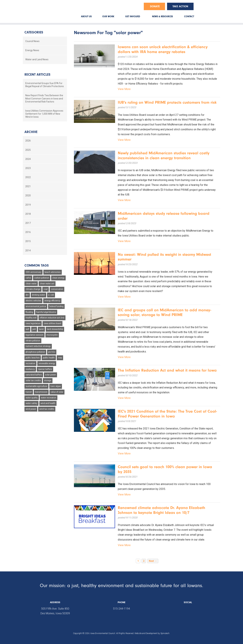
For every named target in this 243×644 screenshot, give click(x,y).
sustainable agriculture (36, 386)
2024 (28, 159)
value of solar (57, 392)
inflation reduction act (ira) (52, 318)
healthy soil (31, 318)
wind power (31, 409)
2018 (28, 214)
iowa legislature (33, 323)
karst (41, 329)
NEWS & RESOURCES (162, 16)
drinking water (38, 295)
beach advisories (53, 272)
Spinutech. (165, 633)
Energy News (32, 50)
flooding (29, 312)
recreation (30, 363)
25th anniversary (33, 272)
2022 (28, 177)
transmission (41, 392)
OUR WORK (108, 16)
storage (48, 380)
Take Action (180, 6)
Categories (34, 32)
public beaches (33, 358)
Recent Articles (37, 75)
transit (29, 392)
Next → (153, 561)
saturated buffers (34, 375)
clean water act (47, 284)
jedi (34, 329)
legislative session (35, 335)
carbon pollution (42, 278)
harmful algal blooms (46, 312)
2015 (28, 241)
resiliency (30, 369)
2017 (28, 223)
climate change (33, 289)
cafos (28, 278)
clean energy (58, 278)
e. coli (51, 295)
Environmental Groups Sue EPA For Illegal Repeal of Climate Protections (45, 85)
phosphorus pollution (35, 352)
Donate (155, 6)
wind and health (48, 403)
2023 (28, 168)
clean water (31, 284)
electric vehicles (33, 301)
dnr (27, 295)
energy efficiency (52, 301)
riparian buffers (45, 369)
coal (46, 289)
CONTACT (189, 16)
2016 (28, 232)
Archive (31, 132)
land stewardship (55, 329)
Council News (32, 41)
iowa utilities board (52, 323)
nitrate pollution (33, 341)
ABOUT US (86, 16)
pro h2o (52, 352)
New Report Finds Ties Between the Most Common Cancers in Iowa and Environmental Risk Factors (44, 98)
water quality (32, 398)
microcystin (52, 335)
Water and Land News (37, 59)
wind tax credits (47, 409)
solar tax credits (33, 380)
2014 (28, 251)
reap (60, 358)
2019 (28, 205)
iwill (27, 329)
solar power (50, 375)
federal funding (56, 306)
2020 (28, 195)
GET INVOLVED (133, 16)
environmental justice (36, 306)
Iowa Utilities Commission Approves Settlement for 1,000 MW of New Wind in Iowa (44, 114)
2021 (28, 186)
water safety (31, 403)
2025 (28, 150)
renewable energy (47, 363)
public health (49, 358)
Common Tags (37, 265)
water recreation (49, 398)
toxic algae (56, 386)
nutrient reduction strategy (38, 346)
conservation (57, 289)
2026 (28, 141)
